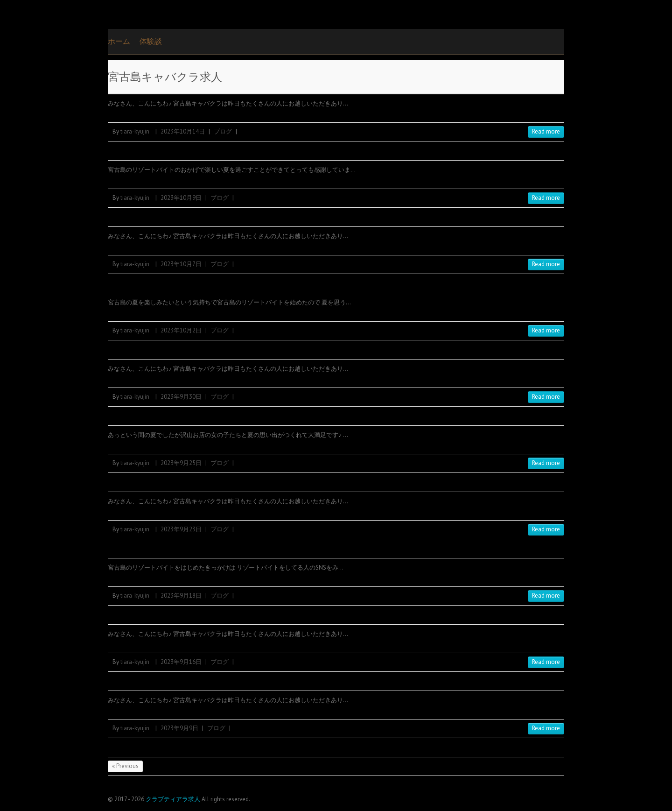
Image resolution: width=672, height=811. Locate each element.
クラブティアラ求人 (173, 799)
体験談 (151, 41)
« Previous (125, 766)
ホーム (119, 41)
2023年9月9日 (179, 728)
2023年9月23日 (181, 529)
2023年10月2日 (181, 330)
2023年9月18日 (181, 596)
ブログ (223, 131)
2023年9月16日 (181, 662)
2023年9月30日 (181, 397)
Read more (546, 131)
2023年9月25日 (181, 463)
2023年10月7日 (181, 264)
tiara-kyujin (135, 131)
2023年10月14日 (183, 131)
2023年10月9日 (181, 198)
